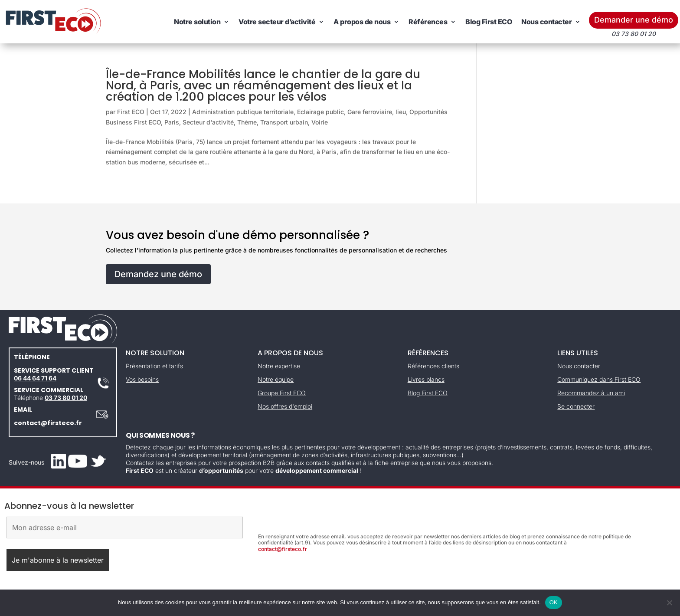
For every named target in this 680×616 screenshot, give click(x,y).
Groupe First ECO (282, 393)
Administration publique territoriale (243, 112)
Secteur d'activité (208, 122)
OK (554, 602)
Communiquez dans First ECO (599, 379)
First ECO (131, 112)
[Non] (669, 603)
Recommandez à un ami (591, 393)
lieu (401, 112)
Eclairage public (320, 112)
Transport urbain (284, 122)
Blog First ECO (489, 22)
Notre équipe (276, 379)
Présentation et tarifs (154, 366)
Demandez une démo (158, 274)
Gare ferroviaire (370, 112)
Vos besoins (142, 379)
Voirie (320, 122)
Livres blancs (426, 379)
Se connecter (576, 406)
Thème (247, 122)
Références (428, 22)
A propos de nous (362, 22)
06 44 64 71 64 (35, 378)
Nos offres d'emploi (285, 406)
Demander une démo (634, 20)
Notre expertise (279, 366)
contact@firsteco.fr (48, 423)
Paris (172, 122)
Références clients (433, 366)
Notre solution (197, 22)
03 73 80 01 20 (66, 398)
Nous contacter (546, 22)
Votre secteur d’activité (277, 22)
